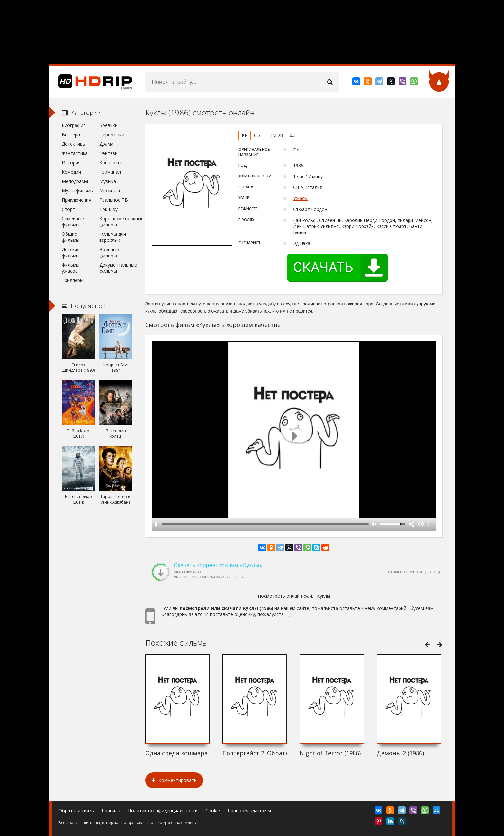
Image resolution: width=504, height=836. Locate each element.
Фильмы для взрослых (113, 237)
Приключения (76, 200)
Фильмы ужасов (71, 268)
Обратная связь (76, 810)
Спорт (68, 209)
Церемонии (112, 135)
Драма (106, 144)
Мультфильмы (78, 191)
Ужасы (300, 198)
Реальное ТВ (114, 200)
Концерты (110, 163)
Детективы (74, 144)
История (71, 163)
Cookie (213, 810)
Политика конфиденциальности (163, 810)
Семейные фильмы (73, 222)
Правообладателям (249, 810)
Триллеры (72, 280)
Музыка (108, 181)
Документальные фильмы (116, 268)
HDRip (91, 82)
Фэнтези (108, 153)
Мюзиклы (110, 191)
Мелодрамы (75, 181)
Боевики (108, 125)
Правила (111, 810)
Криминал (110, 172)
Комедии (71, 172)
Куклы (324, 596)
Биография (74, 125)
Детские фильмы (71, 252)
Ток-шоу (108, 209)
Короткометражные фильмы (116, 222)
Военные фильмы (109, 252)
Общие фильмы (71, 237)
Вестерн (71, 135)
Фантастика (75, 153)
